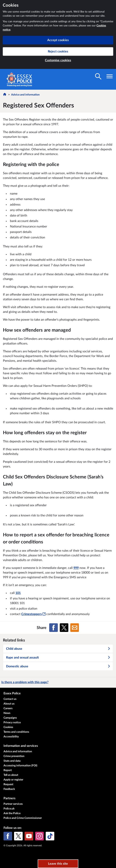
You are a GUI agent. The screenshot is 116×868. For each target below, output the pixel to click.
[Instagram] (39, 836)
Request (8, 784)
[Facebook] (8, 836)
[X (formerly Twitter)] (18, 836)
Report (8, 770)
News (7, 713)
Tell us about (11, 775)
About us (9, 704)
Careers (8, 708)
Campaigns (10, 718)
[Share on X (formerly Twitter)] (64, 628)
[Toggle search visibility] (98, 76)
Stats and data (12, 761)
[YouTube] (29, 836)
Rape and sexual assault (58, 658)
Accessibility (11, 737)
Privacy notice (12, 723)
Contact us (10, 699)
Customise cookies (58, 60)
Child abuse (58, 649)
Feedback (9, 789)
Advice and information (25, 95)
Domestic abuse (58, 666)
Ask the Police (12, 813)
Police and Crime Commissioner (23, 818)
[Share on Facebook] (54, 628)
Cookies (8, 727)
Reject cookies (58, 51)
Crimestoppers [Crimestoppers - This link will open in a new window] (33, 614)
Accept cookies (58, 40)
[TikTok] (50, 836)
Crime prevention (14, 756)
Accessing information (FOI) (20, 766)
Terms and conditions (16, 732)
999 (76, 568)
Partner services (13, 804)
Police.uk (9, 809)
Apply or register (13, 780)
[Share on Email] (75, 628)
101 (18, 593)
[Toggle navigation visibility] (110, 76)
